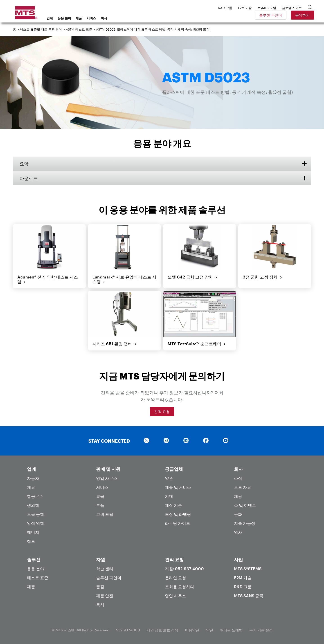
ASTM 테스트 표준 (79, 29)
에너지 (33, 532)
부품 (100, 505)
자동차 (33, 478)
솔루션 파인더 (268, 15)
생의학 (33, 505)
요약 (24, 164)
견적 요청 (162, 412)
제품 (79, 18)
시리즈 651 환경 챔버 (114, 344)
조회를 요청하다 (180, 587)
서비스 (91, 18)
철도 (31, 541)
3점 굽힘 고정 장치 (262, 277)
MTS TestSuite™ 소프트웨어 (197, 344)
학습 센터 (105, 569)
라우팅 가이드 (178, 523)
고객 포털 (105, 514)
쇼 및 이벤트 (245, 505)
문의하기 (300, 15)
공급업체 (174, 469)
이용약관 (192, 630)
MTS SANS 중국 (249, 596)
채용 (238, 496)
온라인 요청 (175, 578)
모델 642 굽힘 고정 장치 (192, 277)
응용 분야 (64, 18)
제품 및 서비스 (178, 487)
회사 (104, 18)
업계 (50, 18)
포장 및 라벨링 (178, 514)
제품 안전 (105, 596)
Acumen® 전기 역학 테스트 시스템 (48, 279)
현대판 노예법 (231, 630)
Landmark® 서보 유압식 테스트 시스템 (124, 279)
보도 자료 (243, 487)
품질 (100, 587)
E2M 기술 (243, 578)
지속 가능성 (245, 523)
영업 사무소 (107, 478)
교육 (100, 496)
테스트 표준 (38, 578)
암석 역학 (36, 523)
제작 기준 (173, 505)
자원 (101, 559)
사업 (238, 559)
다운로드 (29, 178)
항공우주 (35, 496)
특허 (100, 605)
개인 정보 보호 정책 (162, 630)
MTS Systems (248, 569)
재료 (31, 487)
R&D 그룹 (243, 587)
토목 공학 (36, 514)
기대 (169, 496)
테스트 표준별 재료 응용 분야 (41, 29)
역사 (238, 532)
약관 (169, 478)
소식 (238, 478)
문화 (238, 514)
